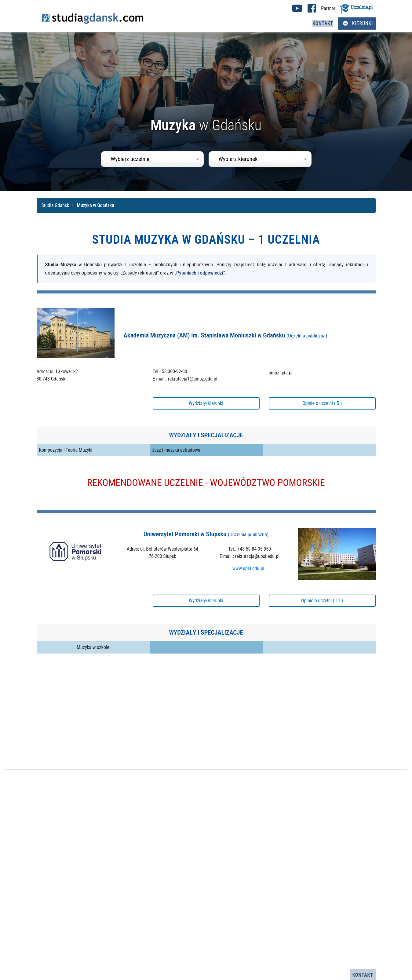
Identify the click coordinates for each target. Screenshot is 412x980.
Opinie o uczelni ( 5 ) (322, 403)
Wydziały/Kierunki (206, 403)
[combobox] (152, 159)
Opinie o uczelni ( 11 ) (322, 601)
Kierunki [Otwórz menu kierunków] (358, 23)
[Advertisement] (206, 712)
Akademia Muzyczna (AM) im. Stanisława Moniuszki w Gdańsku (226, 335)
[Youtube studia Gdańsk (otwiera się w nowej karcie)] (297, 10)
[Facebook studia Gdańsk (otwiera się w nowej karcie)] (312, 10)
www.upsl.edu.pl (248, 568)
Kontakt (323, 23)
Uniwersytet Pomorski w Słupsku (206, 534)
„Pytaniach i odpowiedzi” (200, 273)
